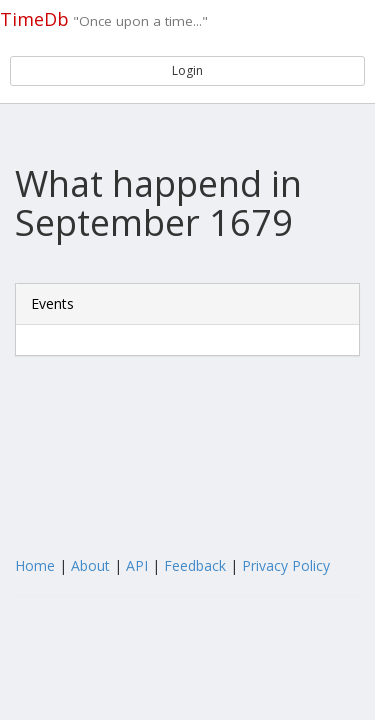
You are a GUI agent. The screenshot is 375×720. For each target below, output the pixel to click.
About (90, 565)
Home (35, 565)
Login (187, 70)
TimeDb (34, 19)
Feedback (195, 565)
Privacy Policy (286, 565)
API (137, 565)
